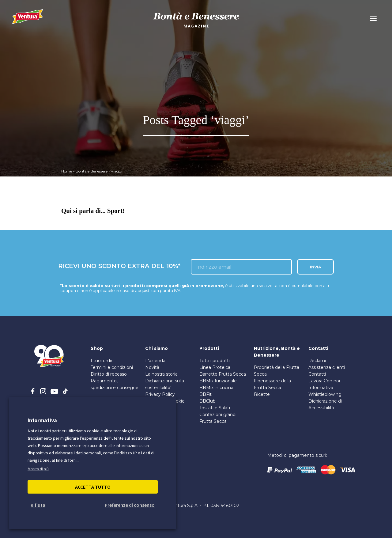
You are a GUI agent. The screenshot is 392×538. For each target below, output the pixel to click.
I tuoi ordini (103, 361)
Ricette (262, 394)
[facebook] (33, 391)
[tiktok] (65, 391)
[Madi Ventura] (28, 20)
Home (67, 171)
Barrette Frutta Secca (223, 374)
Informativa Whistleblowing (325, 391)
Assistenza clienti (327, 367)
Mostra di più (38, 469)
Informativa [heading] (42, 420)
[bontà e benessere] (196, 28)
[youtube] (54, 391)
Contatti (317, 374)
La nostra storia (161, 374)
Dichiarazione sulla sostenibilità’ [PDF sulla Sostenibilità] (165, 384)
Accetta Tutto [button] (93, 487)
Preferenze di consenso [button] (130, 505)
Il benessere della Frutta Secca (272, 384)
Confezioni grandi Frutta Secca (218, 418)
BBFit (205, 394)
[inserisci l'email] (241, 267)
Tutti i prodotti (215, 361)
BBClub (207, 401)
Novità (152, 367)
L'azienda (155, 361)
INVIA (316, 267)
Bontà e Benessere (92, 171)
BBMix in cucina (216, 388)
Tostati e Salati (215, 408)
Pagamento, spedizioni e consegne (115, 384)
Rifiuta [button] (38, 505)
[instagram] (43, 391)
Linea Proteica (215, 367)
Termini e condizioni (112, 367)
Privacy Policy (160, 394)
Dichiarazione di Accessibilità (325, 404)
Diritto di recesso (109, 374)
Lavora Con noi (324, 381)
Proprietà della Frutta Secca (277, 371)
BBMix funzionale (218, 381)
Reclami (317, 361)
